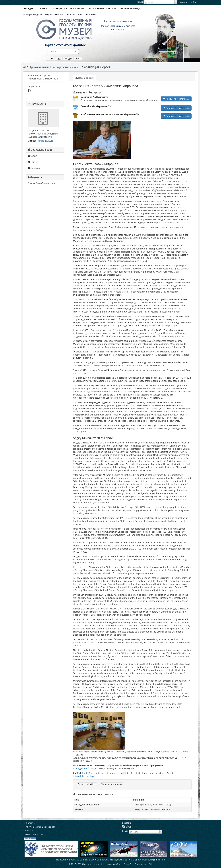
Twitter (33, 162)
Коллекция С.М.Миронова (95, 97)
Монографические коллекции (68, 8)
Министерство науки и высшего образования (118, 27)
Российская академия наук (118, 21)
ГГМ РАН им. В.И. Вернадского (40, 827)
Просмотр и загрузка (176, 99)
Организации (74, 15)
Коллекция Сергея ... (99, 67)
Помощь (183, 2)
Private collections (87, 784)
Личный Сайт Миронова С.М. (96, 106)
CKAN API (29, 831)
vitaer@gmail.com (156, 860)
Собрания (43, 8)
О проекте (92, 15)
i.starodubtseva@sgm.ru (86, 776)
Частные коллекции (131, 8)
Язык (140, 2)
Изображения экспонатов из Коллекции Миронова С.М (110, 114)
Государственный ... (66, 67)
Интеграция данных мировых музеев (43, 15)
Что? (50, 59)
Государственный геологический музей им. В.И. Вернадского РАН (118, 864)
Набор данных (84, 78)
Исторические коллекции (102, 8)
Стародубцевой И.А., (84, 768)
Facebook (34, 168)
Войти (194, 2)
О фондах (28, 8)
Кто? (78, 59)
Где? (59, 59)
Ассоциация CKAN (33, 834)
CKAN (127, 826)
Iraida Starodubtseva (93, 773)
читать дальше (45, 141)
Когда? (68, 59)
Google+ (33, 156)
